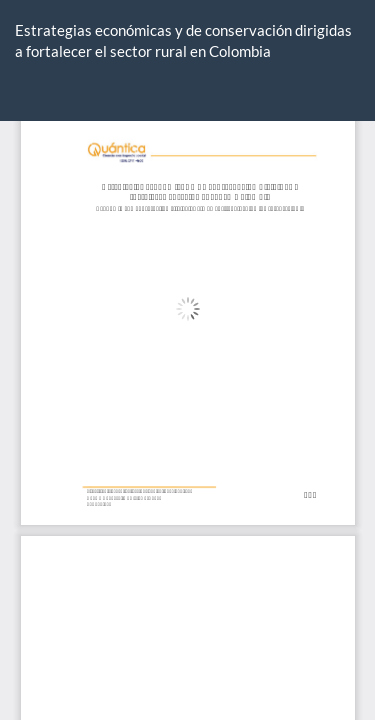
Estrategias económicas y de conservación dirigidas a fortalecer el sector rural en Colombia (183, 40)
